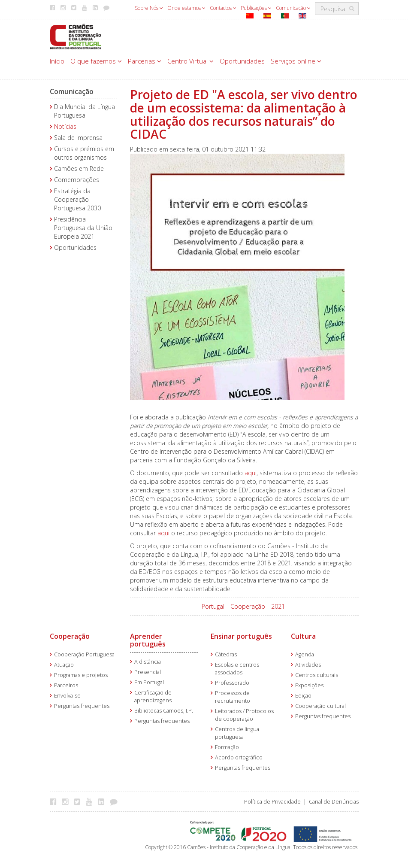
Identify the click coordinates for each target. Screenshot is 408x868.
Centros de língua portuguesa (237, 733)
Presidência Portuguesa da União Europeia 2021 (83, 228)
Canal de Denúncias (334, 802)
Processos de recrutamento (233, 697)
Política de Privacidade (272, 802)
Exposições (309, 685)
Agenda (305, 654)
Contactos (223, 8)
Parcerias (145, 61)
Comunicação (293, 8)
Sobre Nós (149, 8)
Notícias (65, 126)
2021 (278, 606)
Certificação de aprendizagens (153, 697)
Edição (303, 696)
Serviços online (296, 61)
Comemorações (77, 180)
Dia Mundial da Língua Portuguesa (85, 111)
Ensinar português (241, 636)
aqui (251, 473)
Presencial (148, 672)
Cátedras (226, 654)
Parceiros (66, 685)
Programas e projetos (81, 675)
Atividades (308, 665)
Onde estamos (186, 8)
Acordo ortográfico (239, 757)
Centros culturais (317, 675)
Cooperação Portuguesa (84, 654)
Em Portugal (149, 682)
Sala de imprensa (78, 138)
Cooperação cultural (320, 706)
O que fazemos (96, 61)
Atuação (64, 665)
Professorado (232, 683)
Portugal (213, 606)
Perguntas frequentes (82, 706)
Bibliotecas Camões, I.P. (164, 711)
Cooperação (248, 606)
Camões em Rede (79, 168)
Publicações (256, 8)
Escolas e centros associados (237, 669)
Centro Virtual (190, 61)
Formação (227, 747)
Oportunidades (242, 61)
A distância (148, 662)
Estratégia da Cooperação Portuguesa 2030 (77, 199)
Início (57, 61)
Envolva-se (67, 696)
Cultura (303, 636)
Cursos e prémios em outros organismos (84, 153)
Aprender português (148, 640)
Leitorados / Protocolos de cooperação (244, 715)
